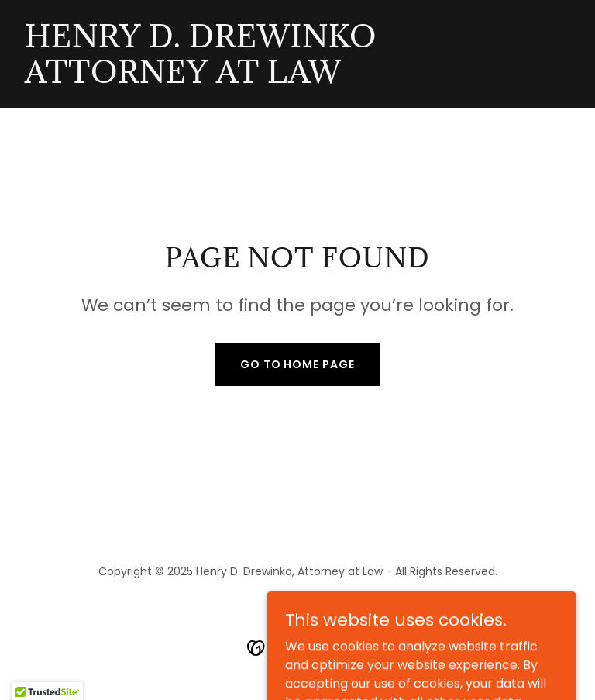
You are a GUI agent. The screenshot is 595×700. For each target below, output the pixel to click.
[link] (201, 79)
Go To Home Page (298, 364)
